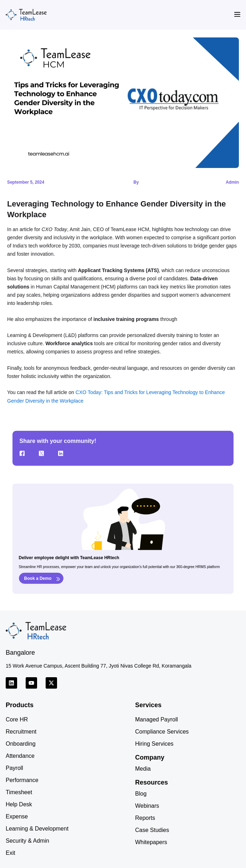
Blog (141, 793)
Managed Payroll (157, 719)
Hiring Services (154, 743)
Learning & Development (37, 828)
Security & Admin (27, 840)
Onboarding (21, 743)
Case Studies (152, 830)
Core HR (17, 719)
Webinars (147, 805)
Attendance (20, 755)
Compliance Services (162, 731)
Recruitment (21, 731)
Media (143, 768)
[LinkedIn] (63, 453)
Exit (11, 852)
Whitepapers (151, 842)
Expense (17, 816)
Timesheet (19, 792)
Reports (145, 818)
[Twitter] (44, 453)
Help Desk (19, 804)
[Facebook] (25, 453)
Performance (22, 780)
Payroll (14, 768)
